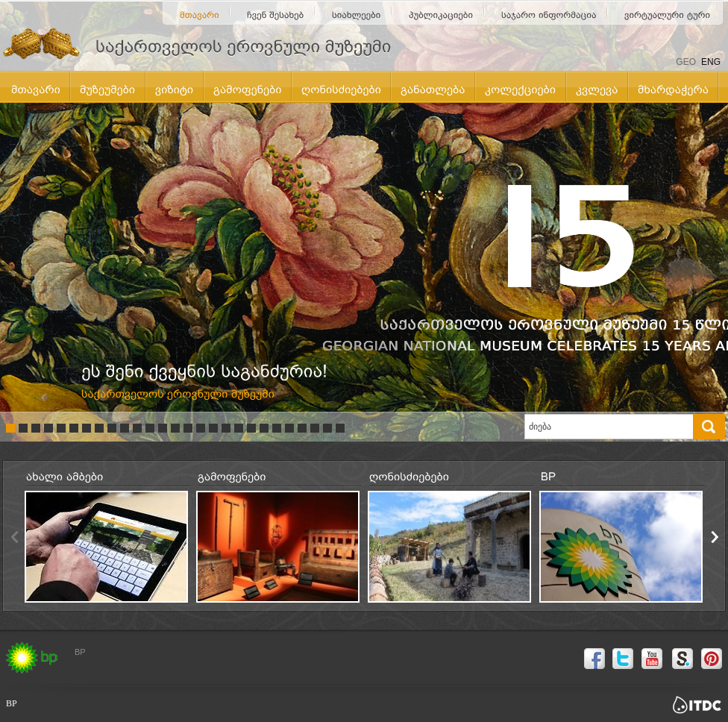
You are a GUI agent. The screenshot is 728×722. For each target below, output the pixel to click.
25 (315, 428)
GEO (686, 62)
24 (302, 428)
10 (125, 428)
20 (251, 428)
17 (213, 428)
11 (137, 428)
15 (188, 428)
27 (340, 428)
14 (175, 428)
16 (201, 428)
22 (277, 428)
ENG (711, 62)
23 (289, 428)
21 (264, 428)
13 (163, 428)
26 (327, 428)
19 (239, 428)
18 (226, 428)
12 (150, 428)
